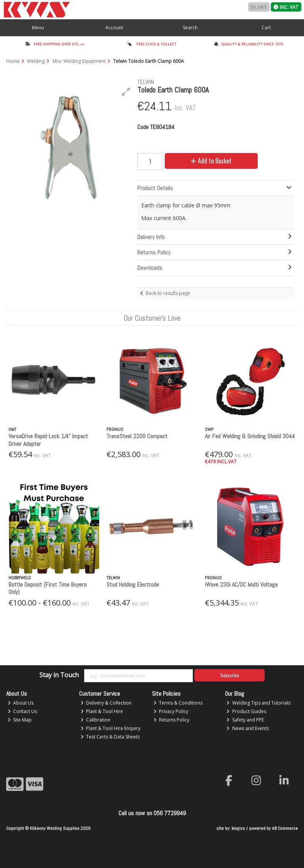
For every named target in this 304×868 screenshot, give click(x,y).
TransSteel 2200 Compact (137, 436)
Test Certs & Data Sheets (110, 737)
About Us (21, 703)
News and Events (248, 728)
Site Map (20, 720)
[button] (126, 92)
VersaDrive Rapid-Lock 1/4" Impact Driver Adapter (48, 440)
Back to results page (168, 293)
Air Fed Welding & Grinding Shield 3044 (250, 436)
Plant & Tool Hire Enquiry (111, 728)
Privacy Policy (171, 711)
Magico (238, 828)
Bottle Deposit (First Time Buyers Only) (48, 588)
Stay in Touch (59, 675)
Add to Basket (211, 161)
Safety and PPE (245, 720)
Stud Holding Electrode (133, 585)
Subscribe (230, 675)
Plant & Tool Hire (102, 711)
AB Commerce (285, 828)
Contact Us (23, 711)
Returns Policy (172, 720)
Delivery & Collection (106, 703)
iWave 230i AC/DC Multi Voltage (241, 585)
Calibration (96, 720)
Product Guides (246, 711)
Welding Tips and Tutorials (258, 703)
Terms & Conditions (178, 703)
